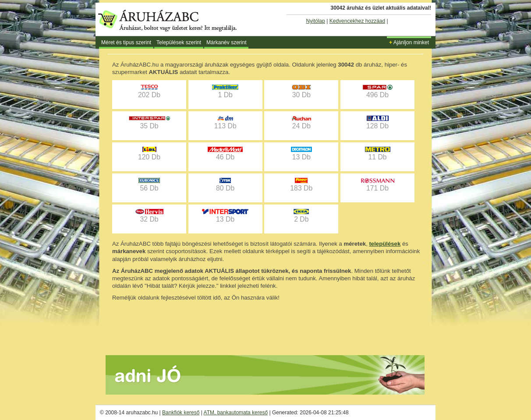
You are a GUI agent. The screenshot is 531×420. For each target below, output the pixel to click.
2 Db (301, 216)
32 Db (149, 216)
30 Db (301, 92)
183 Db (301, 185)
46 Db (225, 154)
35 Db (149, 123)
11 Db (378, 154)
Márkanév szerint (226, 42)
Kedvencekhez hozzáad (357, 21)
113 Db (225, 123)
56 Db (149, 185)
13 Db (301, 154)
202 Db (149, 92)
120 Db (149, 154)
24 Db (301, 123)
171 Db (378, 185)
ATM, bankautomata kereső (236, 413)
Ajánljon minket (409, 42)
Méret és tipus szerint (126, 42)
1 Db (225, 92)
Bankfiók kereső (181, 413)
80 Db (225, 185)
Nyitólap (316, 21)
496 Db (378, 92)
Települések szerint (179, 42)
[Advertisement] (265, 325)
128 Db (377, 123)
